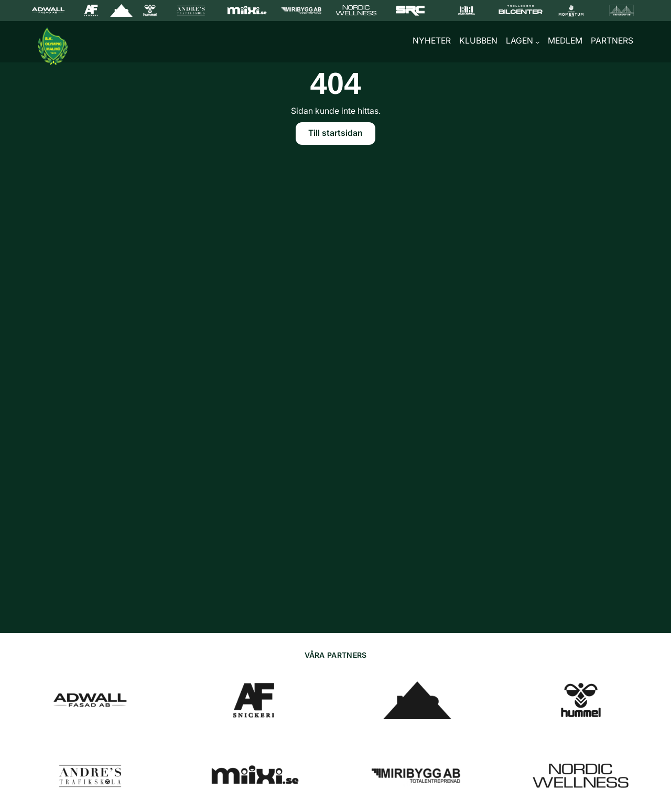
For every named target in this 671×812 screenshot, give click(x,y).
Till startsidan (335, 135)
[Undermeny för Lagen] (537, 43)
